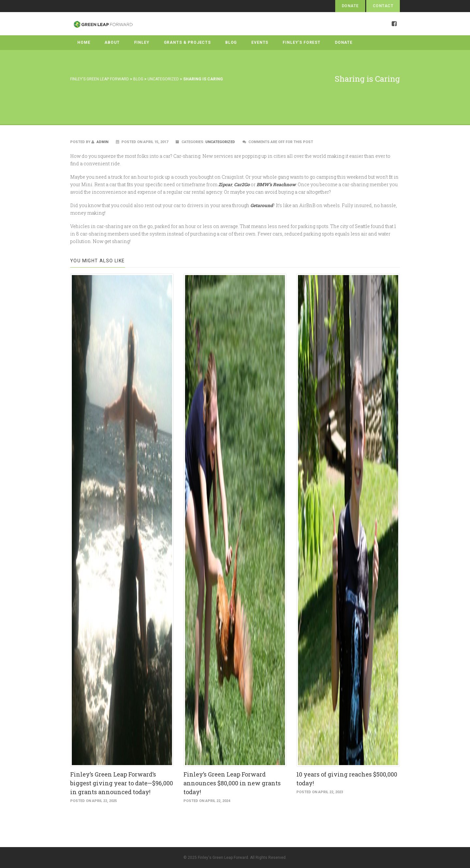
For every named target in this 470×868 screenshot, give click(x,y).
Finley (142, 42)
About (112, 42)
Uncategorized (220, 142)
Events (260, 42)
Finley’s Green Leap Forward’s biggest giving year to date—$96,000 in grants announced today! (122, 783)
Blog (231, 42)
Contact (383, 6)
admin (100, 142)
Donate (350, 6)
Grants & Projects (187, 42)
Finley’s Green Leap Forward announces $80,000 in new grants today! (232, 783)
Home (84, 42)
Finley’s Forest (302, 42)
